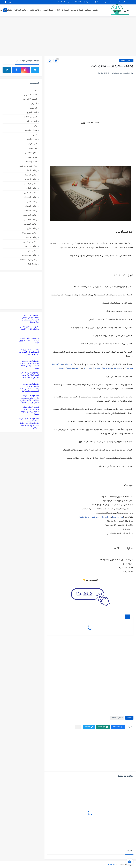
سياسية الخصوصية (109, 2)
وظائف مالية (32, 251)
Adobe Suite (84, 517)
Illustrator (118, 369)
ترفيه (35, 126)
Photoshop (107, 369)
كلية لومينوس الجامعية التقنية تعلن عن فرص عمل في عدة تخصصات (30, 375)
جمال (35, 135)
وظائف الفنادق (31, 206)
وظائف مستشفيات (30, 255)
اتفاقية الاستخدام (75, 2)
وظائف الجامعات (31, 184)
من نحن (87, 2)
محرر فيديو (33, 148)
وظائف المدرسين (30, 215)
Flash (62, 369)
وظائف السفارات (31, 197)
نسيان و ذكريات (31, 161)
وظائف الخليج (35, 10)
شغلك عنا (62, 2)
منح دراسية (33, 157)
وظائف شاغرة (32, 237)
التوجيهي (34, 108)
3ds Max (96, 369)
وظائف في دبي (31, 246)
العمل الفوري (48, 10)
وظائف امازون (32, 228)
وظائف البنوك (32, 170)
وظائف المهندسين (30, 224)
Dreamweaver (72, 369)
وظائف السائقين (21, 10)
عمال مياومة (32, 139)
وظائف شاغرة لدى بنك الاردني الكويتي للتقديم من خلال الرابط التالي (29, 352)
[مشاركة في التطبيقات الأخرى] (78, 727)
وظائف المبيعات (31, 210)
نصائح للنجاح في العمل (28, 166)
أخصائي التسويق (126, 61)
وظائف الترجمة (31, 175)
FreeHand (129, 369)
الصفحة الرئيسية (125, 2)
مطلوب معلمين (31, 152)
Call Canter (33, 264)
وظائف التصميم (31, 179)
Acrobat (87, 369)
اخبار (35, 90)
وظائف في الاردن (30, 242)
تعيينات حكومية (77, 10)
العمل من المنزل (31, 121)
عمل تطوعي (32, 144)
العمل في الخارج (62, 10)
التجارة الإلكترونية (30, 99)
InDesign (69, 365)
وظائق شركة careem (29, 260)
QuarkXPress (57, 365)
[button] (118, 727)
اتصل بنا (95, 2)
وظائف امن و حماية (30, 233)
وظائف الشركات (31, 202)
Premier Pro (118, 517)
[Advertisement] (68, 37)
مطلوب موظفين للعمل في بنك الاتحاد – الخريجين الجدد (29, 341)
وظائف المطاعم (92, 10)
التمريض (34, 103)
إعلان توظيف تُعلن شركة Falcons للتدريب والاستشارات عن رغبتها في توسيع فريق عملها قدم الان (29, 423)
